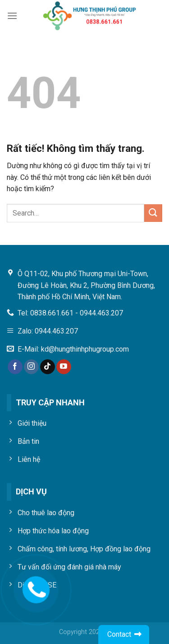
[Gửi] (153, 213)
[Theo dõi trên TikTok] (48, 367)
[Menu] (12, 16)
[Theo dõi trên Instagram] (31, 367)
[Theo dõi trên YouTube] (64, 367)
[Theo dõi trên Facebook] (15, 367)
